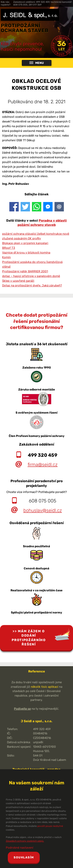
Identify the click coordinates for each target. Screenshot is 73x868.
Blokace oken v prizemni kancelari (25, 243)
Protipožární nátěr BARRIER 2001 (25, 271)
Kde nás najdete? (6, 3)
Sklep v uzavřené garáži (18, 281)
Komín (6, 257)
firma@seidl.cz (43, 465)
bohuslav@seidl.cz (43, 510)
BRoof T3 (9, 248)
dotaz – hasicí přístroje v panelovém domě (31, 276)
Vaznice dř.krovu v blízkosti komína (26, 253)
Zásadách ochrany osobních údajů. (25, 841)
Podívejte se (22, 709)
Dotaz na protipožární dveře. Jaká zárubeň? (32, 285)
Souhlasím (24, 857)
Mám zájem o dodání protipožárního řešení (29, 638)
